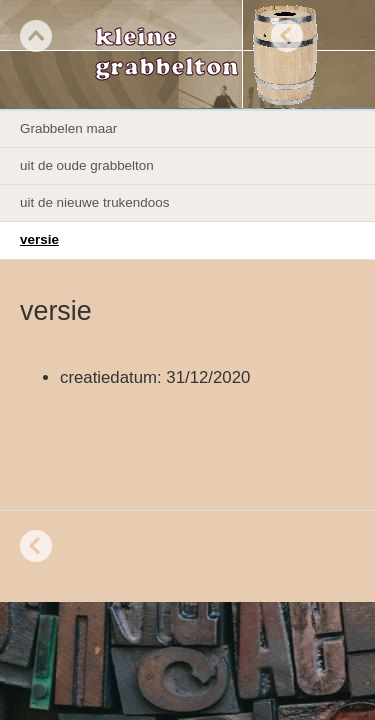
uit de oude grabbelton (87, 165)
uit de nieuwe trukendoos (94, 202)
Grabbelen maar (68, 128)
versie (39, 239)
